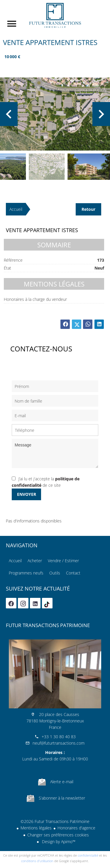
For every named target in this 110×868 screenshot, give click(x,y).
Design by (58, 842)
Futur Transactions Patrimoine (48, 625)
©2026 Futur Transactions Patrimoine (55, 821)
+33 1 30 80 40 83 (59, 737)
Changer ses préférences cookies (58, 835)
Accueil (55, 15)
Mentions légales (36, 828)
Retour (88, 209)
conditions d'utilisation (37, 861)
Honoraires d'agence (76, 828)
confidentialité (88, 855)
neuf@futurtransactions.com (59, 743)
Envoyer (27, 494)
